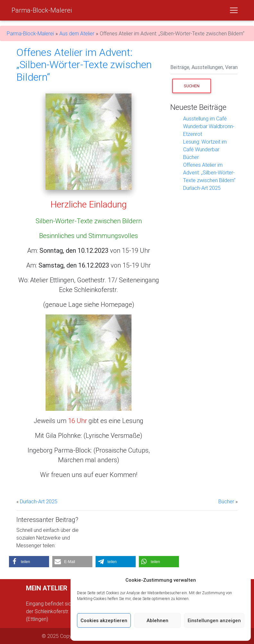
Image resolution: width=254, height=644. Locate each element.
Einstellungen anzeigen (214, 620)
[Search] (204, 68)
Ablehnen (157, 620)
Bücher (191, 157)
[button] (29, 562)
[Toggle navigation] (234, 10)
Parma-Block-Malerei (42, 10)
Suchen (197, 86)
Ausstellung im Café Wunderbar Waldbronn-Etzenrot (209, 126)
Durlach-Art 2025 (202, 188)
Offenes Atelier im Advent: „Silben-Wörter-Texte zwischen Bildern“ (209, 172)
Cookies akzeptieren (104, 620)
